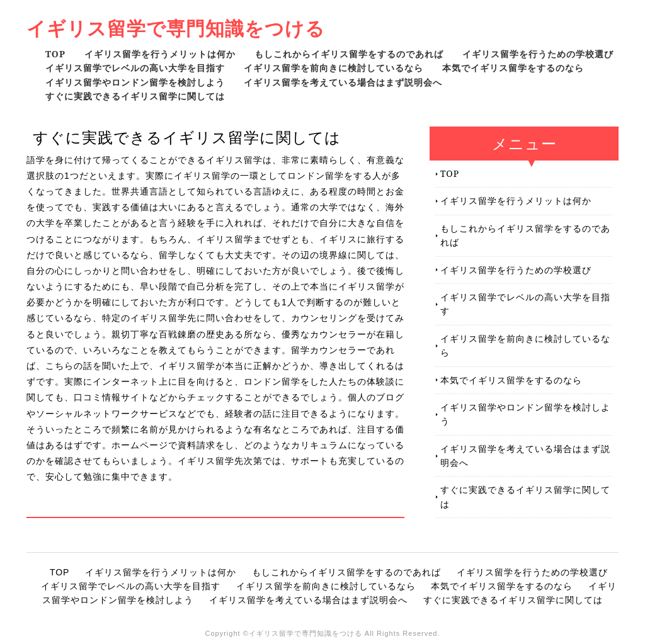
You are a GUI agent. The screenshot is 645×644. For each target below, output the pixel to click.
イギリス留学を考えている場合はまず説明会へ (343, 82)
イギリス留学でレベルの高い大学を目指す (135, 68)
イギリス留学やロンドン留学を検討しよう (135, 82)
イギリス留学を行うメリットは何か (160, 54)
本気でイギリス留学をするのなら (513, 68)
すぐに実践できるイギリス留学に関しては (135, 96)
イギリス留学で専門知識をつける (176, 28)
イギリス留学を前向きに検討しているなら (334, 68)
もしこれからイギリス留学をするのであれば (349, 54)
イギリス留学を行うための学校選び (538, 54)
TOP (55, 54)
